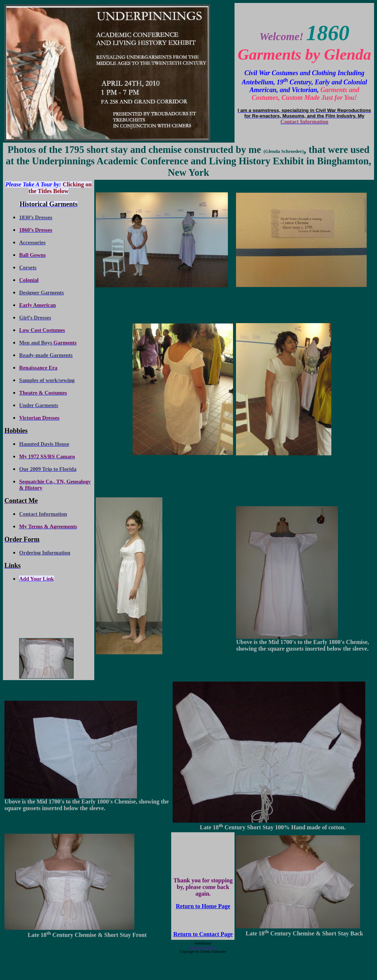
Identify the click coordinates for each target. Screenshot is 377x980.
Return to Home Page (203, 906)
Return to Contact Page (203, 934)
